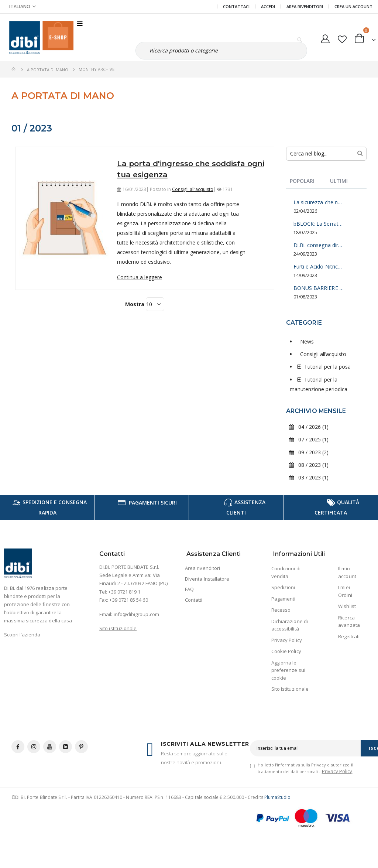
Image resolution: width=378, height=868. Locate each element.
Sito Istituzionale (290, 689)
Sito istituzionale (118, 628)
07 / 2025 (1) (309, 439)
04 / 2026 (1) (309, 427)
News (307, 341)
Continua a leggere (140, 277)
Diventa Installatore (207, 579)
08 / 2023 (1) (309, 465)
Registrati (349, 636)
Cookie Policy (286, 651)
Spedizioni (283, 587)
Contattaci (236, 6)
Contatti (194, 600)
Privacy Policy (287, 640)
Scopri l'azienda (22, 635)
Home (14, 69)
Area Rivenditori (305, 6)
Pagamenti (283, 599)
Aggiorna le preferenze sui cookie (288, 670)
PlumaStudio (278, 797)
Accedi (268, 6)
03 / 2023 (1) (309, 477)
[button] (342, 38)
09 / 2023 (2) (309, 452)
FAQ (189, 589)
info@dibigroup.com (136, 614)
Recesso (281, 610)
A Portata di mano (48, 70)
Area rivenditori (202, 568)
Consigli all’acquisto (193, 189)
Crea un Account (353, 6)
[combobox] (327, 154)
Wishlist (347, 606)
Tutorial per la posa (327, 367)
